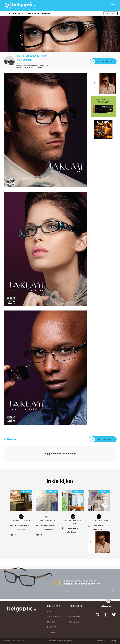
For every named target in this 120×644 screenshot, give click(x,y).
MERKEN (51, 622)
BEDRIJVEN (52, 627)
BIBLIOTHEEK (75, 617)
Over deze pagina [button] (110, 13)
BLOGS (72, 611)
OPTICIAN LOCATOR (56, 617)
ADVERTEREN (74, 622)
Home (12, 13)
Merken (21, 13)
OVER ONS (52, 632)
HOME (50, 611)
